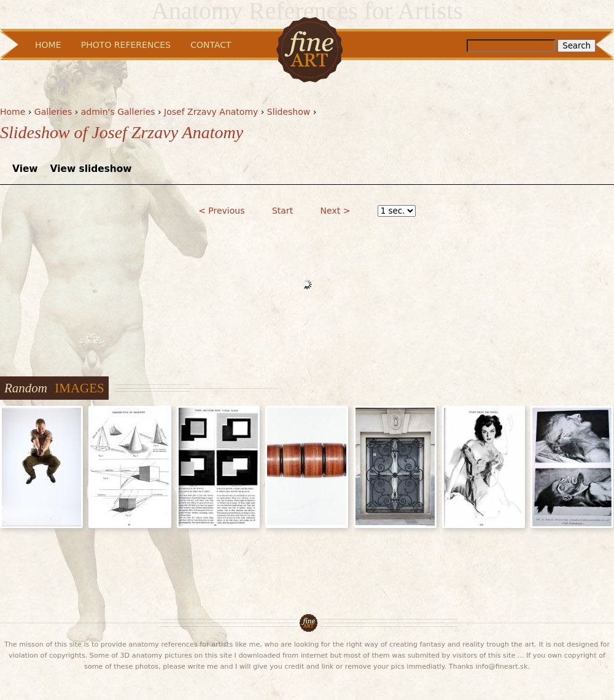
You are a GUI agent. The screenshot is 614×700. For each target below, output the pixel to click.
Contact (211, 45)
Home (13, 112)
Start (282, 211)
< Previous (221, 211)
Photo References (126, 45)
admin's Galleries (118, 112)
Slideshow (289, 112)
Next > (336, 211)
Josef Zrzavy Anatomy (211, 112)
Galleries (53, 112)
